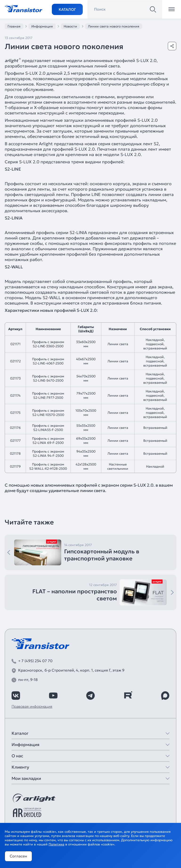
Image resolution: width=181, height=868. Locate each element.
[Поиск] (153, 9)
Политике (56, 844)
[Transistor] (24, 8)
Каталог (67, 9)
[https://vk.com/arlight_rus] (16, 696)
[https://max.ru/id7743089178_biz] (165, 696)
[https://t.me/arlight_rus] (90, 696)
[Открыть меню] (172, 9)
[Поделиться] (172, 46)
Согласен (18, 856)
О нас (17, 756)
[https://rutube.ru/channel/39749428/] (128, 696)
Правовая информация (32, 706)
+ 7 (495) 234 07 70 (35, 661)
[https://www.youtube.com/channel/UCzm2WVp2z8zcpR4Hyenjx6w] (53, 696)
